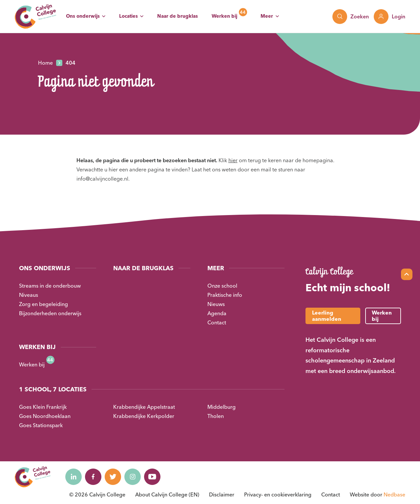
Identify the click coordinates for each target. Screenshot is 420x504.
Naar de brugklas (178, 16)
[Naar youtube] (152, 477)
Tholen (216, 416)
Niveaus (29, 295)
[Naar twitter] (113, 477)
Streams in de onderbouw (50, 286)
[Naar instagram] (133, 477)
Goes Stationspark (41, 425)
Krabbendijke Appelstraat (144, 407)
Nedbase (394, 494)
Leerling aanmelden (327, 316)
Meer (267, 16)
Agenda (217, 313)
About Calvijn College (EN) (167, 494)
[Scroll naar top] (407, 274)
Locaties (128, 16)
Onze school (222, 286)
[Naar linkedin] (73, 477)
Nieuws (216, 304)
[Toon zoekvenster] (351, 17)
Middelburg (221, 407)
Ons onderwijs (83, 16)
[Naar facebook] (93, 477)
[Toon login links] (389, 17)
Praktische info (225, 295)
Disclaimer (222, 494)
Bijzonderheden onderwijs (50, 313)
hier (233, 160)
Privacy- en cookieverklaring (278, 494)
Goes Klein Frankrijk (43, 407)
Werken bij (224, 16)
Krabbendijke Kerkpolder (144, 416)
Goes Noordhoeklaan (45, 416)
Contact (217, 322)
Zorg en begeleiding (43, 304)
